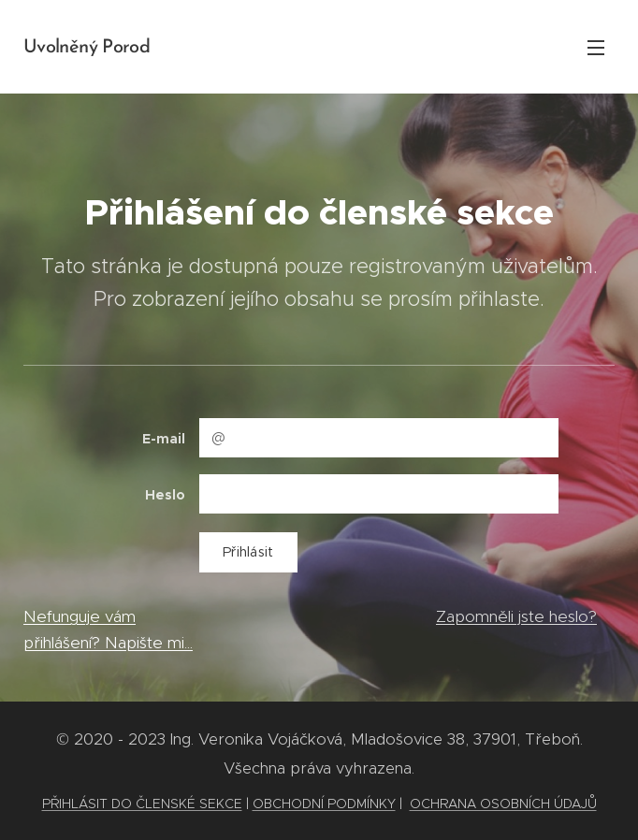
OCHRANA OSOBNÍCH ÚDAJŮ (503, 804)
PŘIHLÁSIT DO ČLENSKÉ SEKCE (142, 804)
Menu (596, 48)
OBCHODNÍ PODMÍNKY (324, 804)
